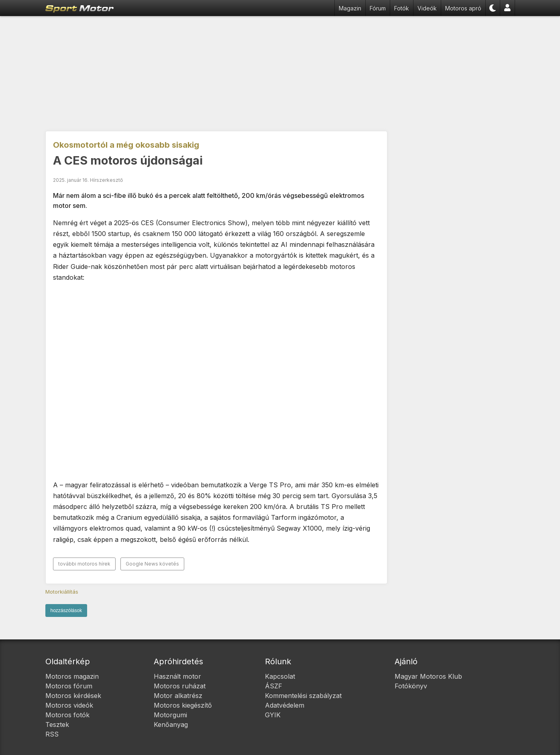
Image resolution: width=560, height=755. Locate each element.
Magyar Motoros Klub (428, 676)
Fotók (402, 8)
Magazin (350, 8)
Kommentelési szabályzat (303, 696)
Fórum (378, 8)
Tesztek (57, 724)
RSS (52, 734)
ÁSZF (274, 686)
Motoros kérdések (73, 696)
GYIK (273, 715)
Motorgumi (170, 715)
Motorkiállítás (62, 592)
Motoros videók (69, 705)
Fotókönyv (411, 686)
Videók (427, 8)
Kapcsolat (280, 676)
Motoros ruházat (180, 686)
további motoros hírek (84, 564)
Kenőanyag (171, 724)
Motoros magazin (72, 676)
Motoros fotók (67, 715)
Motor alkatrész (178, 696)
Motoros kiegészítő (183, 705)
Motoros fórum (69, 686)
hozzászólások (66, 611)
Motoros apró (463, 8)
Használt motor (177, 676)
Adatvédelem (285, 705)
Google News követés (152, 564)
